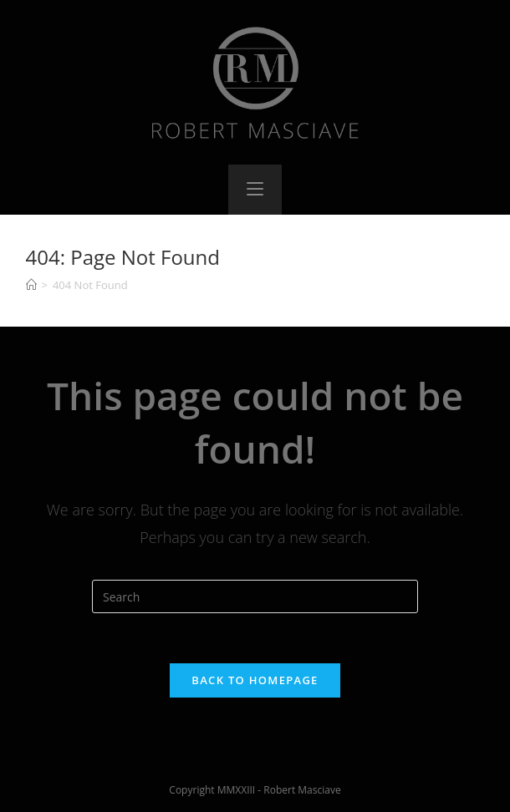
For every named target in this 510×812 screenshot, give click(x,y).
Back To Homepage (255, 680)
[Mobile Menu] (255, 190)
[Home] (31, 285)
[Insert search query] (255, 596)
